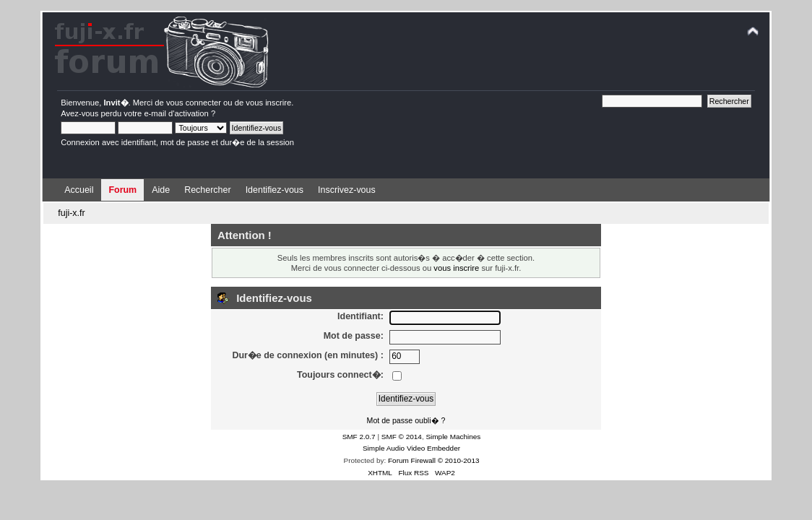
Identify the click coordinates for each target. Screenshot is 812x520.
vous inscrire (268, 103)
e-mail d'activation (176, 113)
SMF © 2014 (402, 437)
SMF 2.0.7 (359, 437)
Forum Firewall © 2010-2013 (433, 460)
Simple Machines (453, 437)
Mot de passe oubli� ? (406, 420)
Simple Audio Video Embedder (411, 448)
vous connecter (194, 103)
